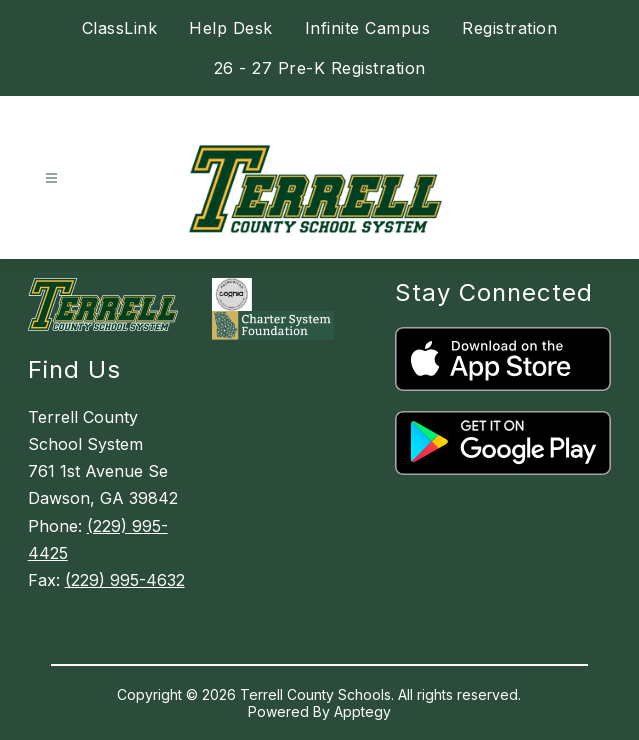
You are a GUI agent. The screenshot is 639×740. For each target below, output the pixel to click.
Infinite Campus (368, 28)
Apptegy (362, 711)
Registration (509, 28)
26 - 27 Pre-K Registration (320, 68)
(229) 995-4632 (125, 580)
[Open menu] (51, 178)
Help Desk (231, 28)
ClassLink (120, 28)
